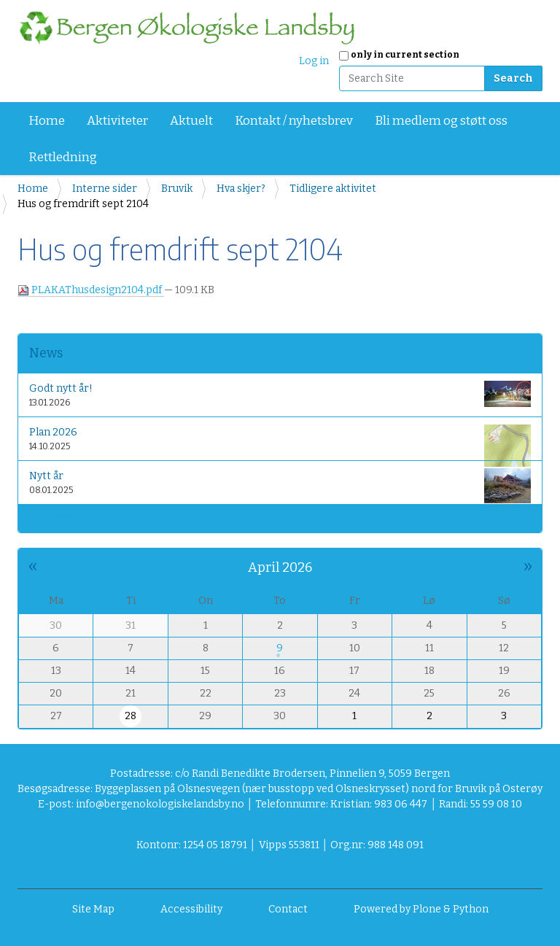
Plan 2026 (280, 442)
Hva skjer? (241, 189)
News (46, 353)
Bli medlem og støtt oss (441, 121)
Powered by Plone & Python (421, 909)
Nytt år (280, 485)
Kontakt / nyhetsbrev (294, 121)
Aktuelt (191, 121)
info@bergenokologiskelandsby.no (160, 804)
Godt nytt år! (280, 394)
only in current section (405, 55)
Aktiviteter (117, 121)
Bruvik (177, 189)
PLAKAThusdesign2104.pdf (91, 290)
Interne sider (105, 189)
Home (47, 121)
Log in (314, 61)
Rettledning (63, 157)
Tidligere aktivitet (333, 189)
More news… (55, 519)
